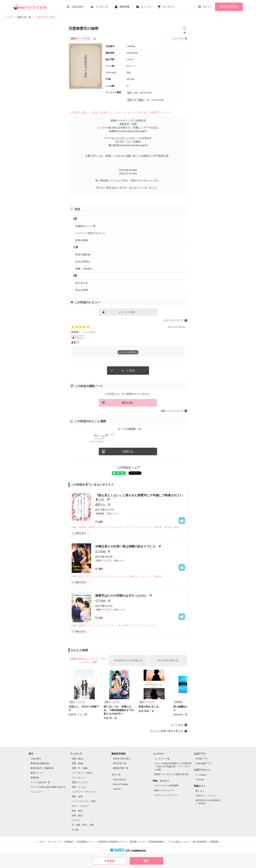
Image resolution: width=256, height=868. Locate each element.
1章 (75, 219)
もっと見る (128, 370)
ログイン (207, 7)
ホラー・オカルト (80, 806)
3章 (75, 276)
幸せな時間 (82, 290)
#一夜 (118, 625)
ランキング (102, 7)
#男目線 (168, 527)
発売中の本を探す (122, 759)
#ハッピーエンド (145, 527)
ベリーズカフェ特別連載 (166, 786)
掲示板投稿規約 (156, 842)
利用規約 (69, 842)
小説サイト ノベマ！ (206, 796)
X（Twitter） (202, 775)
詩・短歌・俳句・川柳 (83, 825)
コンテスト (169, 7)
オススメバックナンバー (166, 795)
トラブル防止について (178, 842)
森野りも (100, 504)
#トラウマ (166, 112)
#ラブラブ (130, 527)
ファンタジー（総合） (83, 773)
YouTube (200, 779)
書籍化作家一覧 (121, 768)
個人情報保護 (199, 842)
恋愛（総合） (78, 759)
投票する (128, 451)
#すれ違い (142, 112)
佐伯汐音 (177, 38)
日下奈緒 (100, 551)
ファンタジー (78, 778)
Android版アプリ (204, 763)
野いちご (200, 791)
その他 (75, 830)
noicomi (117, 789)
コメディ (76, 820)
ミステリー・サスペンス (84, 792)
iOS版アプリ (202, 759)
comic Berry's (120, 779)
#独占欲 (158, 527)
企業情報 (214, 842)
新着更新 (35, 778)
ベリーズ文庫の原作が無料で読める (48, 787)
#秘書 (132, 576)
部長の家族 (82, 240)
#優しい (86, 112)
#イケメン (102, 527)
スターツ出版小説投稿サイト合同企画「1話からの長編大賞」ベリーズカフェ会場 (173, 766)
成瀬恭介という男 (85, 226)
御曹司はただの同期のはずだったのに (121, 596)
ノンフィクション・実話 (84, 801)
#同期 (125, 625)
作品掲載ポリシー (86, 842)
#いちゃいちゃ (116, 527)
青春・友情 (77, 796)
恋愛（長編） (78, 763)
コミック (146, 7)
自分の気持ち (83, 262)
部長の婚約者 (83, 254)
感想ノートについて (172, 411)
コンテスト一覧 (162, 759)
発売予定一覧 (120, 763)
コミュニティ (37, 792)
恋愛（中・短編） (80, 768)
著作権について (137, 842)
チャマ (86, 332)
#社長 (81, 576)
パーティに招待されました (90, 233)
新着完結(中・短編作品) (42, 768)
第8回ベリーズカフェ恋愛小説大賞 (171, 774)
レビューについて (173, 320)
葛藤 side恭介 (84, 269)
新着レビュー (37, 773)
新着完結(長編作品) (40, 763)
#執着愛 (82, 527)
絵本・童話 (77, 815)
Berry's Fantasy (121, 784)
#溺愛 (74, 527)
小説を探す (78, 7)
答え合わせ (82, 283)
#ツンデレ (116, 112)
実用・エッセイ (79, 787)
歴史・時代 (77, 811)
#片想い (104, 112)
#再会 (95, 112)
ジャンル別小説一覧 (40, 782)
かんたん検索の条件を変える (167, 731)
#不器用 (75, 112)
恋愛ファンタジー (80, 782)
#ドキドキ (129, 112)
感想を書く (128, 403)
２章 (76, 247)
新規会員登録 (229, 7)
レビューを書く (128, 312)
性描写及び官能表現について (112, 842)
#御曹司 (154, 112)
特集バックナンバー (164, 790)
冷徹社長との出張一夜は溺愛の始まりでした (126, 546)
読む (147, 861)
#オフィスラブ (104, 576)
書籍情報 (124, 7)
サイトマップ (54, 842)
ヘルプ (41, 842)
